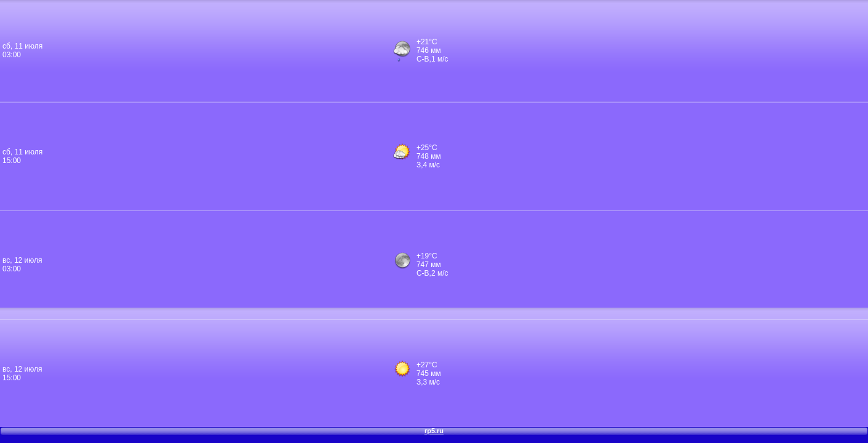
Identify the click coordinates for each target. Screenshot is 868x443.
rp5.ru (434, 431)
